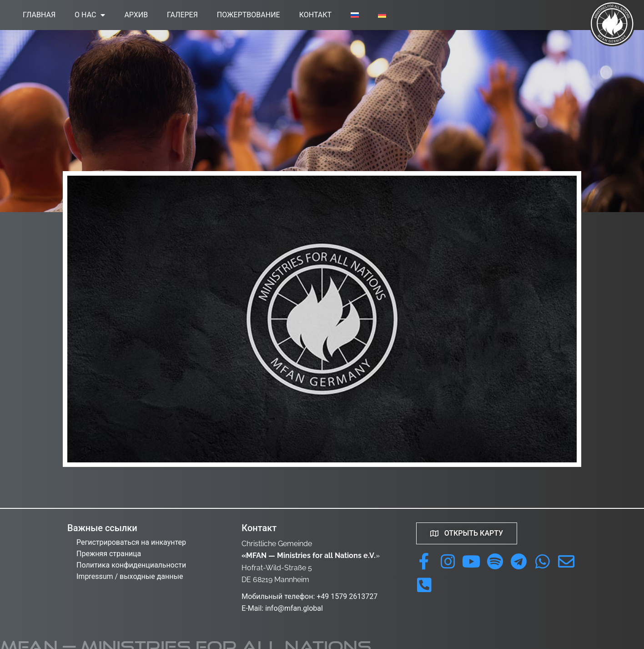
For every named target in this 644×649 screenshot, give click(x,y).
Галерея (182, 15)
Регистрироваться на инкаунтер (131, 542)
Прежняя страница (109, 554)
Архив (136, 15)
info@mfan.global (294, 608)
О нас (90, 15)
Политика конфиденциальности (131, 565)
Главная (39, 15)
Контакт (315, 15)
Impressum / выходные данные (130, 576)
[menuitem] (355, 15)
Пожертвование (249, 15)
